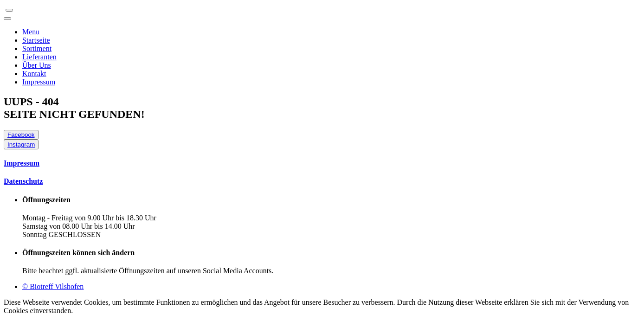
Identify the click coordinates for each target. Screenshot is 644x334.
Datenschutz (23, 181)
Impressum (39, 82)
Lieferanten (39, 57)
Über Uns (37, 65)
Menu (31, 32)
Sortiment (37, 48)
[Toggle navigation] (9, 10)
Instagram (21, 145)
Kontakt (34, 74)
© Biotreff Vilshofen (53, 286)
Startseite (36, 40)
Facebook (21, 135)
